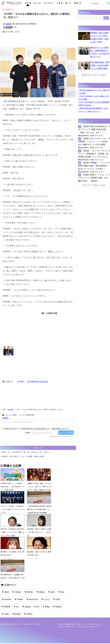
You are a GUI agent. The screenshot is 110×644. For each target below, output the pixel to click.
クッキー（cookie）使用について (88, 627)
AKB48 (5, 592)
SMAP (52, 592)
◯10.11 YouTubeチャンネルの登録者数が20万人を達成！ (94, 104)
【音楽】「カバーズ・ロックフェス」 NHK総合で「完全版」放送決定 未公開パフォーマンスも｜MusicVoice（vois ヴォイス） (93, 155)
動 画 (78, 3)
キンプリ (46, 599)
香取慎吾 (6, 607)
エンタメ (38, 3)
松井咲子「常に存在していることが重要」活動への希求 (23, 456)
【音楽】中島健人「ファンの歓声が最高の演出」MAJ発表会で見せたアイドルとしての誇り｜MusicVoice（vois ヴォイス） (93, 167)
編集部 (9, 24)
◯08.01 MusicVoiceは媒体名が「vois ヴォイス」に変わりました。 (93, 110)
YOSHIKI (19, 599)
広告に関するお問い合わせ (67, 627)
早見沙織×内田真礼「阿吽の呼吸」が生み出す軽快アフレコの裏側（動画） (100, 65)
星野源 (46, 607)
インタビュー (49, 3)
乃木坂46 (17, 592)
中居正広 (28, 614)
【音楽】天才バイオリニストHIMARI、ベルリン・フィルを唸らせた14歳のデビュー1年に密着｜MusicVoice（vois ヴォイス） (93, 143)
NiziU (61, 592)
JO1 (16, 607)
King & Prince (32, 599)
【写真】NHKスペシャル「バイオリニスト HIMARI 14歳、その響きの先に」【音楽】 (93, 178)
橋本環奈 (17, 614)
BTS (37, 607)
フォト (69, 3)
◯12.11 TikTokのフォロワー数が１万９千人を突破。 (94, 98)
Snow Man (7, 599)
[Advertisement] (39, 41)
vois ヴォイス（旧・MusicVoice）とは (90, 625)
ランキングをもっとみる (94, 185)
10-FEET (21, 382)
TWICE (5, 614)
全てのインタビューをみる (94, 75)
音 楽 (28, 3)
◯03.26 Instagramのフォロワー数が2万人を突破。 (94, 92)
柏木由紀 (27, 607)
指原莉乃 (41, 592)
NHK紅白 (10, 410)
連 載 (60, 3)
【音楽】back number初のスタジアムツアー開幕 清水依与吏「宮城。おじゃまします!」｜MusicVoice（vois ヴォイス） (93, 131)
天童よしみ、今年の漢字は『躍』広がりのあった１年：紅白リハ (26, 452)
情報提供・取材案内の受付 (67, 625)
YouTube (38, 625)
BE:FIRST (29, 592)
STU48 (57, 599)
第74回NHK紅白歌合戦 (38, 382)
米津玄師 (57, 607)
